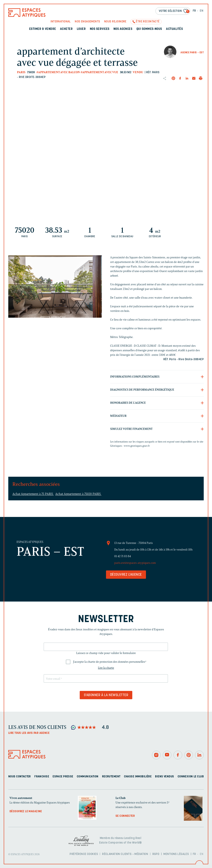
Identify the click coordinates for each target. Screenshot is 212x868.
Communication (88, 777)
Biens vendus (164, 777)
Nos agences (123, 29)
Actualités (174, 29)
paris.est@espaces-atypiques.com (135, 563)
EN (202, 11)
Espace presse (63, 777)
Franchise (42, 777)
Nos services (100, 29)
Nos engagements (87, 22)
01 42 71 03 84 (123, 556)
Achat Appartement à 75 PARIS (33, 494)
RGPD (156, 854)
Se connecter (125, 816)
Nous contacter (20, 777)
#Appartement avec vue (99, 72)
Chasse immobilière (138, 777)
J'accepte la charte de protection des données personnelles (110, 662)
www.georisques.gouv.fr (137, 446)
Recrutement (111, 777)
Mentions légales (176, 854)
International (61, 22)
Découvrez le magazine (26, 811)
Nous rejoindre (115, 22)
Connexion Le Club (191, 777)
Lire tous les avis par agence (29, 733)
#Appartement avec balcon (58, 72)
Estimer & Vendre (43, 29)
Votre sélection (174, 11)
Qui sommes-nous (149, 29)
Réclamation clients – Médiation (125, 854)
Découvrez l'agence (126, 575)
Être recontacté (148, 22)
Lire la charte (106, 668)
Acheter (66, 29)
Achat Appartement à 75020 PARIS (78, 494)
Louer (81, 29)
